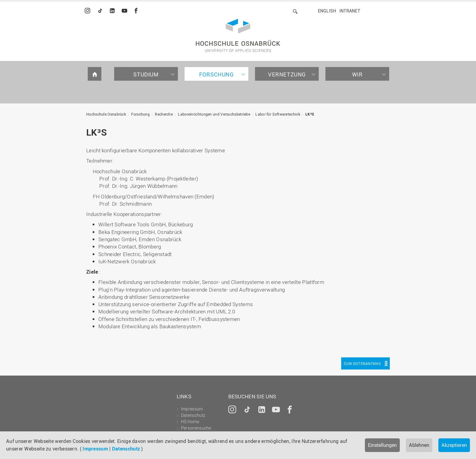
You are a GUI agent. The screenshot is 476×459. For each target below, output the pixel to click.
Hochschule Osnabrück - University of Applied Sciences (238, 35)
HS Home (190, 422)
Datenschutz (126, 449)
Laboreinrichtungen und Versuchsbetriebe (214, 114)
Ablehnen (419, 445)
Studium (146, 74)
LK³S (310, 114)
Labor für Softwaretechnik (278, 114)
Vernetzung (287, 74)
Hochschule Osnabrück (106, 114)
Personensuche (196, 428)
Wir (357, 74)
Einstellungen (382, 445)
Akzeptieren (454, 445)
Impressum (95, 449)
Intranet (350, 11)
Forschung (216, 74)
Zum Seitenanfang (362, 363)
